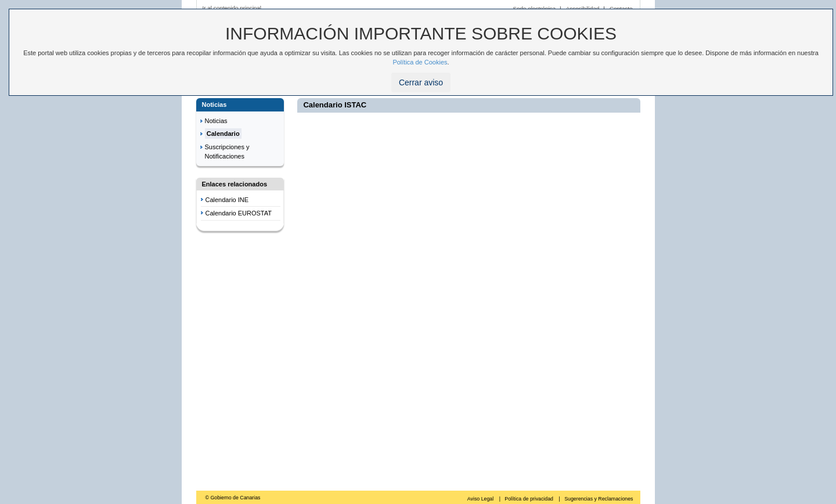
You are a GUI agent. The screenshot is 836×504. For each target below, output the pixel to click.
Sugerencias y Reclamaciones (599, 499)
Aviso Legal (481, 499)
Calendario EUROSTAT (239, 213)
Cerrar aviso (421, 82)
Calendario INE (227, 200)
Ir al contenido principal (232, 8)
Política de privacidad (529, 499)
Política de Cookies (420, 62)
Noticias (216, 121)
